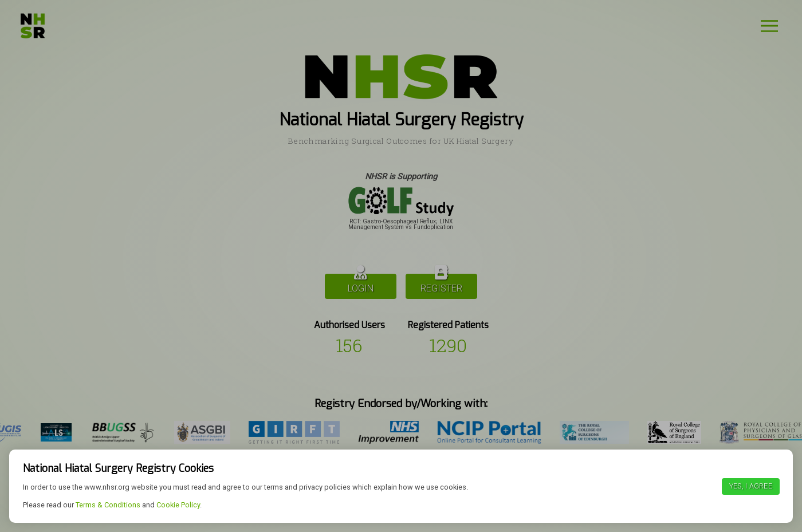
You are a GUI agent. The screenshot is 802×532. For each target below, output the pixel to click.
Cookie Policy (178, 505)
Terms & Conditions (108, 505)
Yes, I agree (751, 486)
